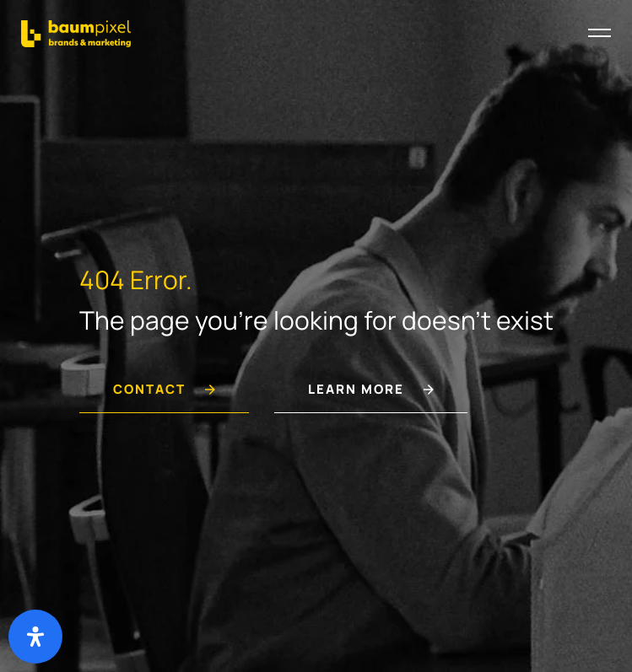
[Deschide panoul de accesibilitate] (35, 637)
